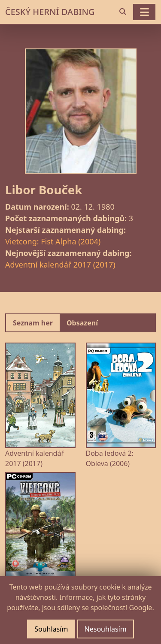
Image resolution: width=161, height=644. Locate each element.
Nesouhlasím (106, 629)
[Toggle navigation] (144, 12)
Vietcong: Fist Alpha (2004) (53, 241)
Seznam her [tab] (33, 323)
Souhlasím (51, 629)
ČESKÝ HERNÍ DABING (50, 12)
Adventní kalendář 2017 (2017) (60, 265)
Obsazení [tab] (82, 323)
